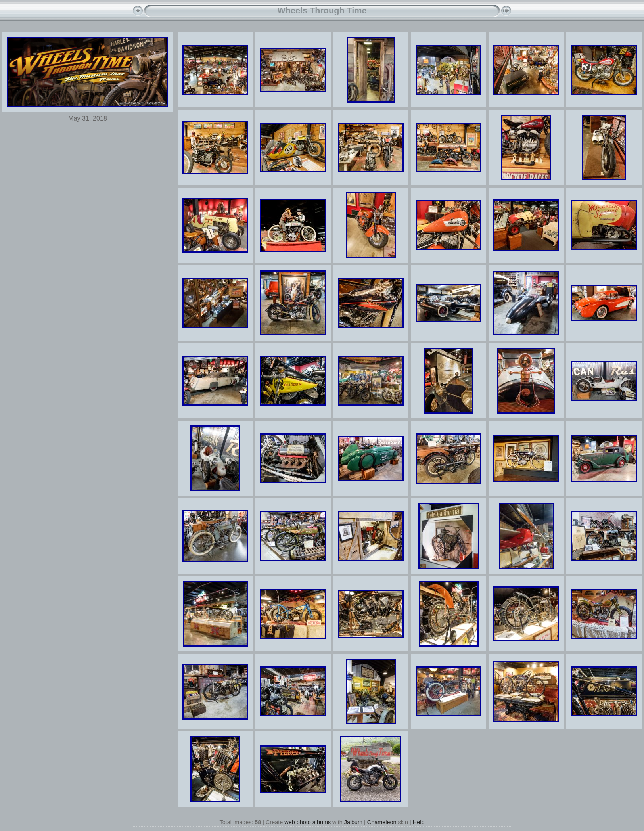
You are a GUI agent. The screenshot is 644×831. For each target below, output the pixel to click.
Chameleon (382, 822)
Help (419, 822)
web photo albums (308, 822)
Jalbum (353, 822)
